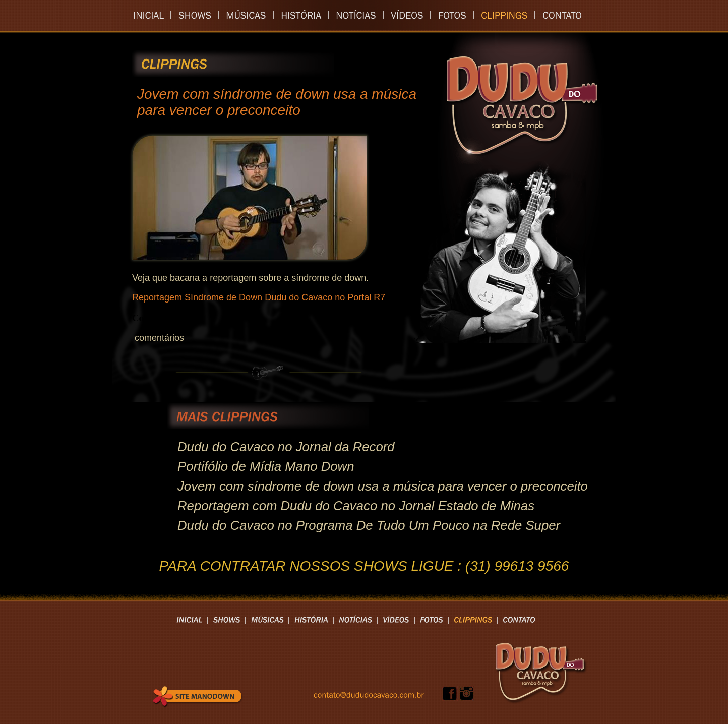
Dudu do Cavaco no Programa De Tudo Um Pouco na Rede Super (369, 525)
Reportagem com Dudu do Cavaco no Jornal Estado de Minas (356, 506)
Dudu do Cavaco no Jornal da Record (286, 447)
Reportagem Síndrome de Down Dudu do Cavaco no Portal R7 (259, 297)
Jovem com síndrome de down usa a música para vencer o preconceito (383, 486)
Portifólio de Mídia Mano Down (266, 466)
